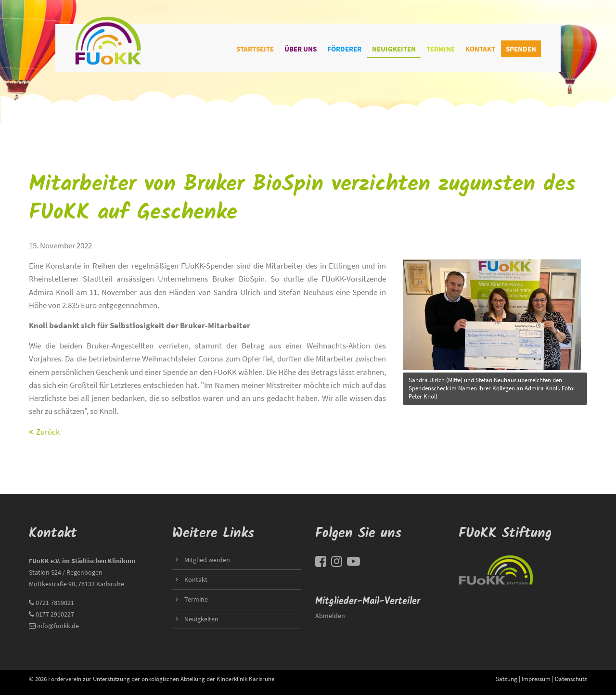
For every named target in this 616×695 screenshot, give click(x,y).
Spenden (521, 49)
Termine (441, 49)
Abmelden (330, 616)
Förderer (344, 49)
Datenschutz (571, 679)
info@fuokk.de (58, 626)
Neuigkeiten (394, 49)
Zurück (48, 432)
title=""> (492, 312)
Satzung (507, 679)
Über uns (301, 49)
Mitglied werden (207, 560)
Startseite (255, 49)
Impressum (536, 679)
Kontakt (480, 49)
